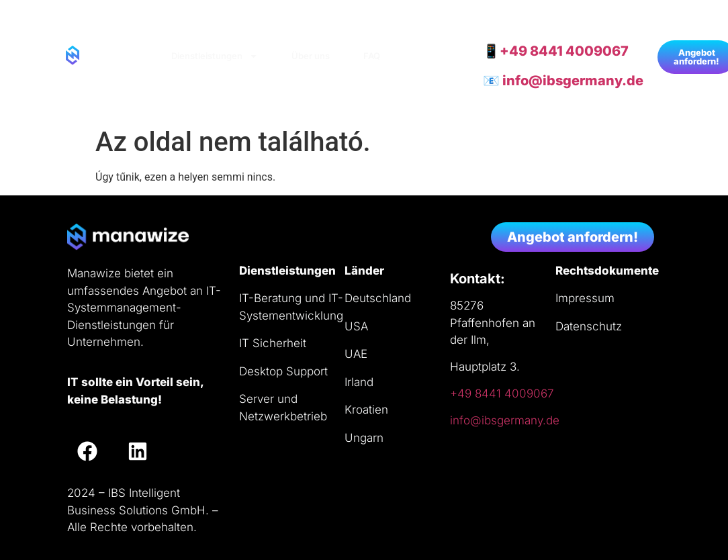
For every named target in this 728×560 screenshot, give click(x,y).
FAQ (372, 56)
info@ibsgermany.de (505, 420)
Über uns (311, 56)
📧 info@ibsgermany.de (563, 81)
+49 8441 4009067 (502, 393)
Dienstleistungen (215, 56)
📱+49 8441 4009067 (556, 51)
